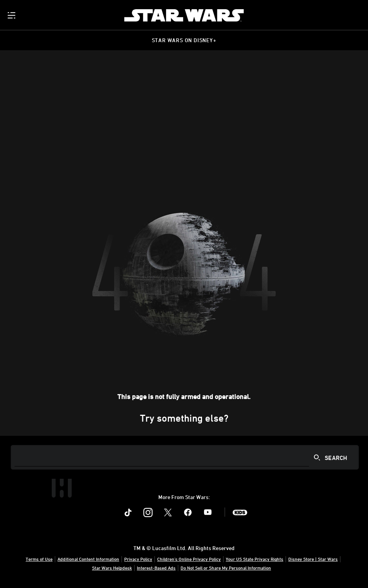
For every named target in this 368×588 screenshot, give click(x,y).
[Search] (185, 457)
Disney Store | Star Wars (313, 559)
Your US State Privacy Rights (255, 559)
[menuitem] (12, 15)
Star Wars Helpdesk (112, 568)
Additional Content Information (88, 559)
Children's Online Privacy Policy (189, 559)
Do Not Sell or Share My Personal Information (226, 568)
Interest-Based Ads (156, 568)
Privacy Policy (138, 559)
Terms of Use (39, 559)
